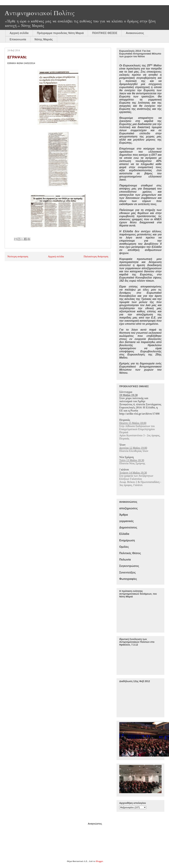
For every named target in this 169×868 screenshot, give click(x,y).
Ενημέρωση (127, 540)
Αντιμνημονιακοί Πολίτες (40, 13)
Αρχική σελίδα (19, 33)
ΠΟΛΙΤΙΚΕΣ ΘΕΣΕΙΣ (105, 33)
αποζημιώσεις (128, 508)
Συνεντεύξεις (128, 572)
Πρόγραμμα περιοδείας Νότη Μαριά (60, 33)
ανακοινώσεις (128, 502)
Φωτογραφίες (128, 579)
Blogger (99, 861)
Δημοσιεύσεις (128, 527)
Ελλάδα (124, 534)
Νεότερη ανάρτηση (18, 256)
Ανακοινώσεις (135, 33)
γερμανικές (126, 521)
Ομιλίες (124, 547)
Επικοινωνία (18, 39)
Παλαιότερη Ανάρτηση (96, 256)
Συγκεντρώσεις (129, 566)
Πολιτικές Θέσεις (130, 553)
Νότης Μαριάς (44, 39)
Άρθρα (124, 515)
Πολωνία (125, 560)
